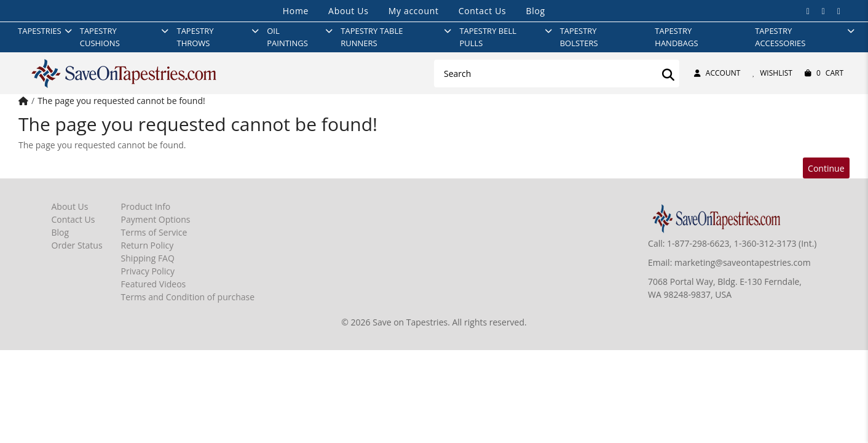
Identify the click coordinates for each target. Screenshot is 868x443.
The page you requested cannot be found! (121, 101)
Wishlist (772, 73)
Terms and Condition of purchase (188, 297)
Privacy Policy (148, 271)
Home (296, 11)
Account (717, 73)
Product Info (146, 206)
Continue (826, 168)
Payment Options (156, 219)
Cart (824, 73)
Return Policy (148, 245)
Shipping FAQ (148, 258)
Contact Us (483, 11)
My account (414, 11)
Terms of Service (154, 232)
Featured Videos (154, 284)
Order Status (77, 245)
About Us (349, 11)
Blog (535, 11)
